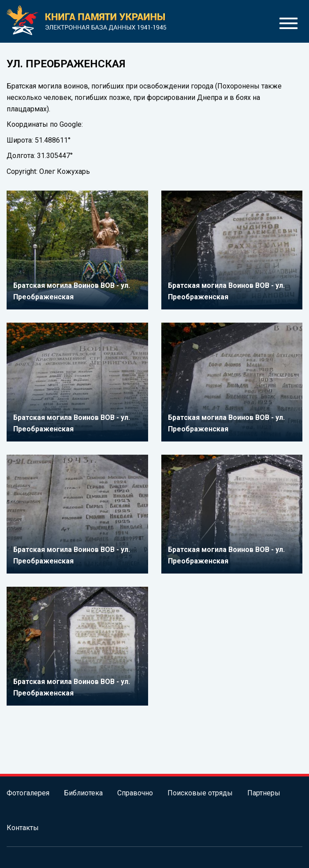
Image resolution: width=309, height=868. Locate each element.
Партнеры (264, 793)
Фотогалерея (28, 793)
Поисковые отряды (200, 793)
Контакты (23, 828)
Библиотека (83, 793)
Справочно (135, 793)
